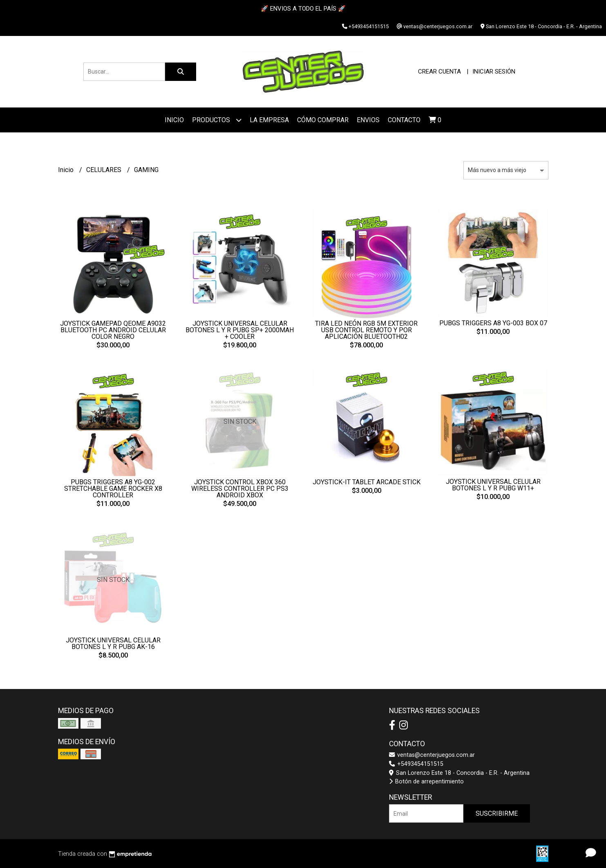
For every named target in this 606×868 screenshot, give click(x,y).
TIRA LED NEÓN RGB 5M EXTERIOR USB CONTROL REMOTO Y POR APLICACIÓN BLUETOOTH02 (366, 330)
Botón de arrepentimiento (426, 782)
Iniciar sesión (494, 72)
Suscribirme (497, 813)
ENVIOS (368, 120)
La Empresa (269, 120)
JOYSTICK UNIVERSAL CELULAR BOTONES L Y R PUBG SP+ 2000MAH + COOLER (240, 330)
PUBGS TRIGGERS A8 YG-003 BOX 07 (493, 323)
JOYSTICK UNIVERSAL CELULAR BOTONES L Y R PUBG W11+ (493, 485)
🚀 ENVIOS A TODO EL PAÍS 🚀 (303, 9)
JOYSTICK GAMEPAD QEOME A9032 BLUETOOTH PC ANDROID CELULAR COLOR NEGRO (113, 330)
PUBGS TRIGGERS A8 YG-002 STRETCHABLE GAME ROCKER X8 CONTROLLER (113, 489)
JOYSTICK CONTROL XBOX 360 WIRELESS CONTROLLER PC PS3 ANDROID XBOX (240, 489)
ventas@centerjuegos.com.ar (432, 755)
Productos (217, 120)
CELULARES (105, 170)
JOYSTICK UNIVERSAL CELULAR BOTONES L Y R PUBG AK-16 (113, 643)
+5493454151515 (416, 764)
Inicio (174, 120)
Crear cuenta (439, 72)
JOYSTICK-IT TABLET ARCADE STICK (367, 482)
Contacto (404, 120)
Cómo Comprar (323, 120)
